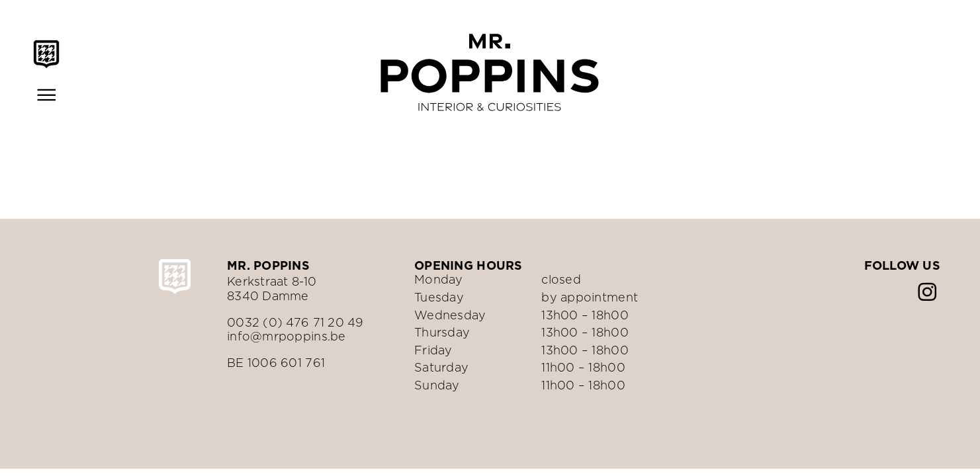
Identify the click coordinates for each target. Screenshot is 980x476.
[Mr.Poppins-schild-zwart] (46, 45)
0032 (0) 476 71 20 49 (295, 322)
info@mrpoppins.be (287, 336)
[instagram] (927, 292)
